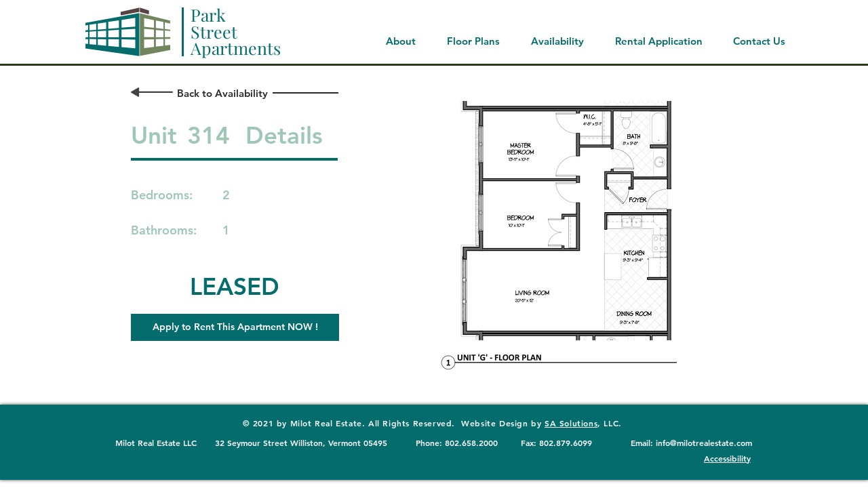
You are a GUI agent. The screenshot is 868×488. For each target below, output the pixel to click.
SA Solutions (571, 423)
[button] (235, 327)
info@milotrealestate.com (704, 443)
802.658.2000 (471, 443)
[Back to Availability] (222, 93)
